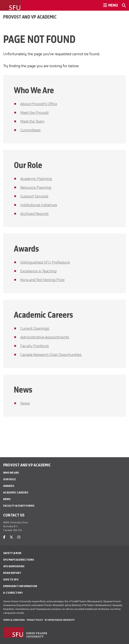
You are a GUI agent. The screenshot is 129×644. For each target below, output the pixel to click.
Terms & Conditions (14, 620)
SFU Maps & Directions (19, 560)
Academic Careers (16, 492)
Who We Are (11, 473)
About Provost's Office (39, 104)
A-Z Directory (13, 593)
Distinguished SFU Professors (45, 262)
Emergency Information (20, 586)
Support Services (34, 196)
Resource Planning (36, 187)
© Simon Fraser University (60, 620)
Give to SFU (11, 579)
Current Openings (35, 328)
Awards (9, 486)
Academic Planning (36, 179)
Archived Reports (34, 214)
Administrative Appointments (45, 337)
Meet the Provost (34, 113)
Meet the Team (32, 121)
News (25, 403)
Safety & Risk (12, 553)
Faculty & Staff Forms (19, 506)
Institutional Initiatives (39, 205)
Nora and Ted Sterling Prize (42, 280)
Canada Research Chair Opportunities (51, 355)
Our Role (9, 479)
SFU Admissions (14, 566)
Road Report (12, 573)
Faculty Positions (35, 346)
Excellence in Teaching (38, 271)
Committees (30, 130)
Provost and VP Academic (30, 17)
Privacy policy (35, 620)
